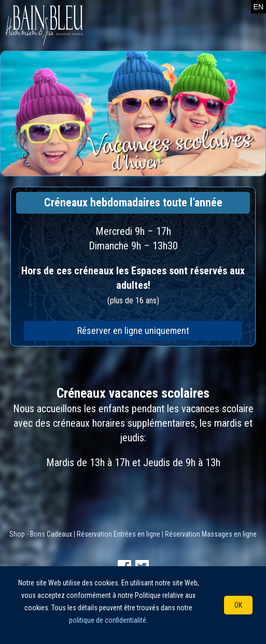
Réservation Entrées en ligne (118, 534)
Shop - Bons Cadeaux (41, 534)
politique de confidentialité (108, 620)
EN (258, 7)
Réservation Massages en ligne (211, 534)
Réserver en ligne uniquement (133, 331)
